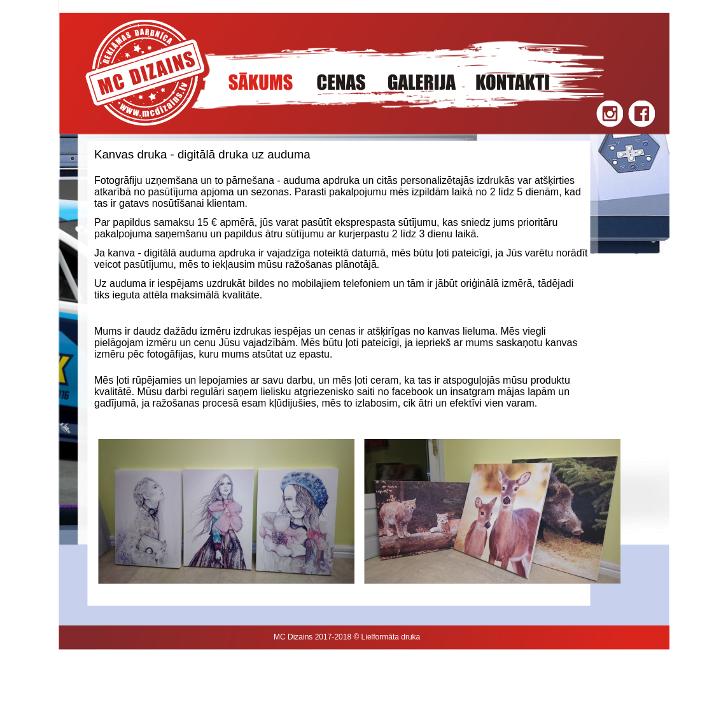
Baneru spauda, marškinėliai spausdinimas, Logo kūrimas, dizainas (246, 684)
